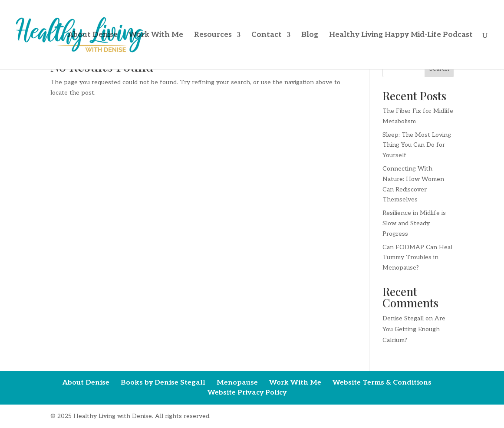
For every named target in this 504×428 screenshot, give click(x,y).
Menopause (237, 383)
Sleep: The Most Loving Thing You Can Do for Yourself (417, 145)
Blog (310, 35)
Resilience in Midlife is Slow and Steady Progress (414, 223)
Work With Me (156, 35)
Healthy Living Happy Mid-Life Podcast (401, 35)
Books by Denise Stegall (163, 383)
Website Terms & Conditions (382, 383)
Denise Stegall (403, 318)
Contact (267, 35)
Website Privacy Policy (247, 393)
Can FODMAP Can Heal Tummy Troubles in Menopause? (417, 258)
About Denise (93, 35)
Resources (213, 35)
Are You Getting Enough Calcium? (414, 329)
